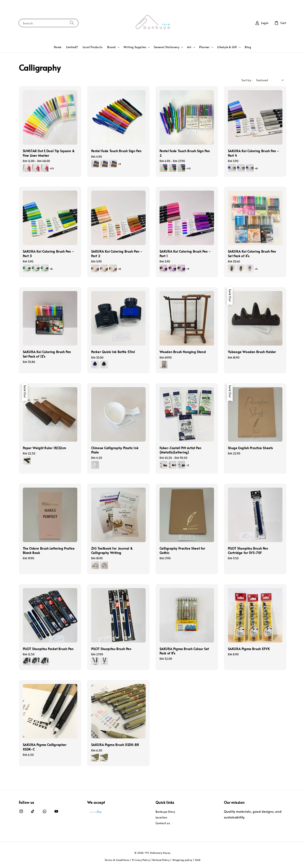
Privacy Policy (141, 860)
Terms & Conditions (117, 860)
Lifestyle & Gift (227, 47)
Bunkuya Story (165, 812)
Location (161, 817)
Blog (248, 47)
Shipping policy (182, 860)
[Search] (72, 23)
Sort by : (247, 80)
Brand (111, 47)
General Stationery (167, 47)
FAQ (198, 860)
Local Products (92, 47)
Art (189, 47)
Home (58, 47)
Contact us (163, 823)
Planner (204, 47)
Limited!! (72, 47)
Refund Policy (161, 860)
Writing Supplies (135, 47)
